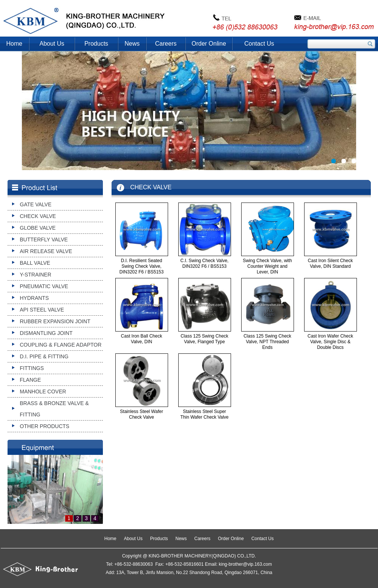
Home (15, 44)
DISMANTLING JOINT (46, 333)
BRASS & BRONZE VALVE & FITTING (54, 409)
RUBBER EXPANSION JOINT (55, 321)
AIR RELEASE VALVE (46, 251)
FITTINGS (32, 368)
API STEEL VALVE (42, 310)
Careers (166, 44)
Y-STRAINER (36, 275)
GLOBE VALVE (38, 228)
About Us (52, 44)
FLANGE (31, 380)
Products (96, 44)
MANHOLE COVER (43, 391)
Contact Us (259, 44)
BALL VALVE (35, 263)
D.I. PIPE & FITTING (44, 356)
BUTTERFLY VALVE (44, 239)
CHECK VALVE (38, 216)
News (132, 44)
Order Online (209, 44)
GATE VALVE (36, 204)
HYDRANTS (34, 298)
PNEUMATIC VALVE (44, 286)
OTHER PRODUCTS (45, 426)
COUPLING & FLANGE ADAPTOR (61, 345)
